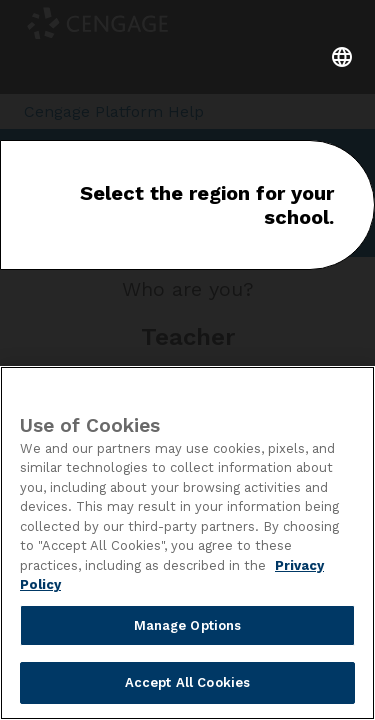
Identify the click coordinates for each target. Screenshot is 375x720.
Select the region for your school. (207, 205)
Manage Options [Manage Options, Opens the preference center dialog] (188, 625)
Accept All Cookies (187, 682)
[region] (187, 543)
